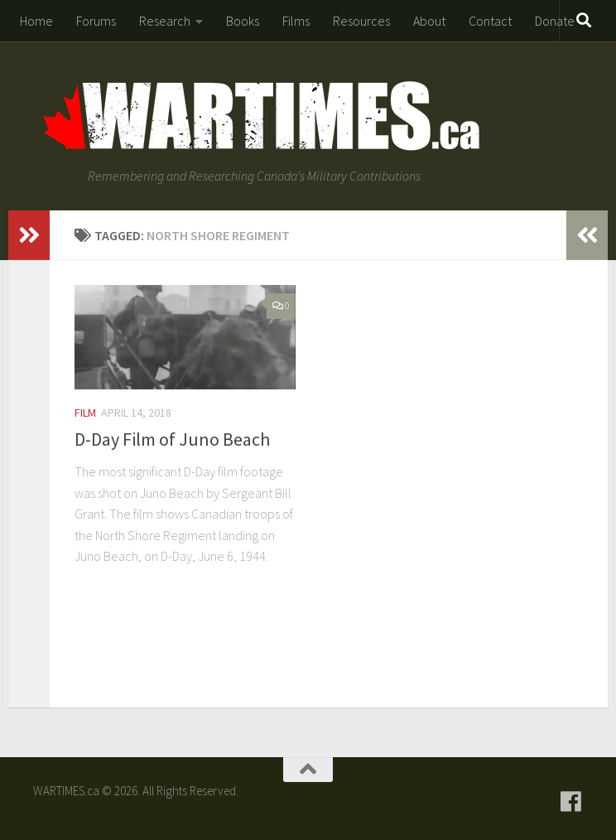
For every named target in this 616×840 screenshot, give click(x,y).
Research (165, 21)
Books (243, 21)
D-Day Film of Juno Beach (172, 439)
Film (85, 413)
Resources (361, 21)
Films (296, 21)
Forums (96, 21)
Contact (490, 21)
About (429, 21)
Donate (555, 21)
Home (36, 21)
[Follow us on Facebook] (571, 802)
